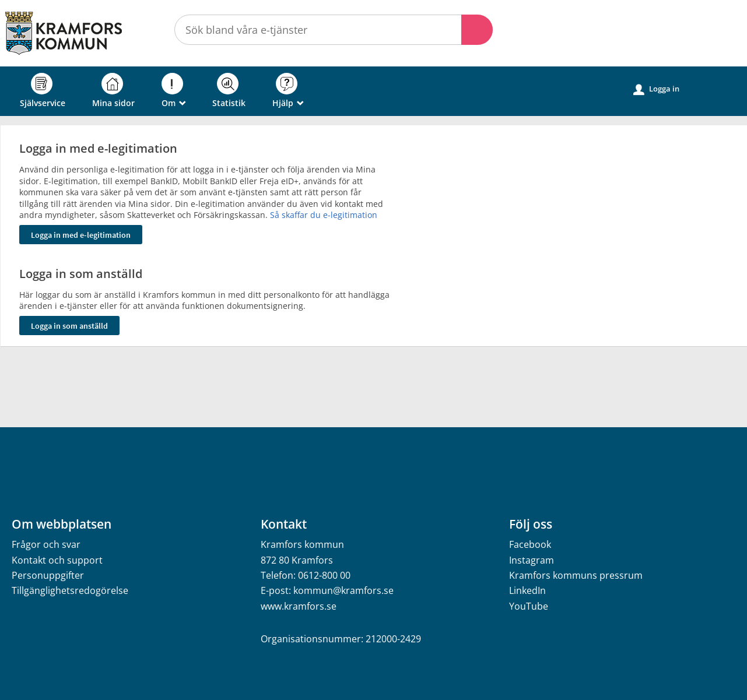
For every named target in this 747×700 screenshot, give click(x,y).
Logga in (656, 89)
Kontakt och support (57, 560)
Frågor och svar (46, 544)
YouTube (529, 606)
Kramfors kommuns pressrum (576, 575)
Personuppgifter (48, 575)
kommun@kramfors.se (343, 590)
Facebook (530, 544)
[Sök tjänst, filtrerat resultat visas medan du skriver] (334, 30)
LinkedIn (527, 590)
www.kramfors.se (299, 606)
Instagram (532, 560)
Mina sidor (113, 91)
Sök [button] (477, 30)
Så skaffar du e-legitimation (324, 215)
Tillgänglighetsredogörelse (70, 590)
